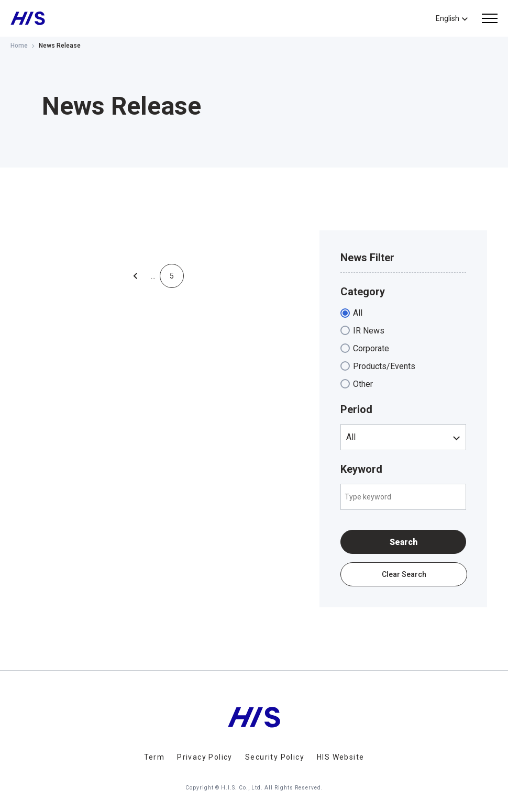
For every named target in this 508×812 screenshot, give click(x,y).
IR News (369, 331)
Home (19, 46)
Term (154, 757)
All (358, 313)
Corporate (371, 348)
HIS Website (340, 757)
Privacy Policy (205, 757)
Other (363, 384)
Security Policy (275, 757)
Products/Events (384, 366)
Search (404, 542)
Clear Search (404, 574)
